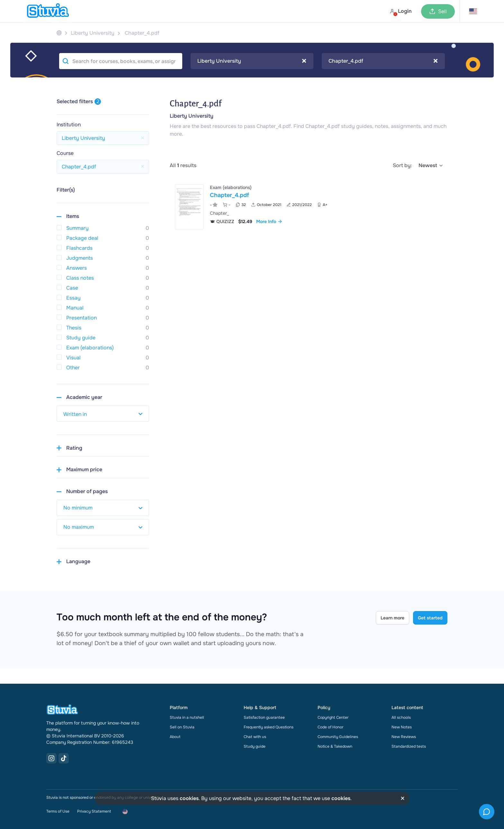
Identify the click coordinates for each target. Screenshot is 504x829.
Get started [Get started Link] (430, 618)
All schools (401, 717)
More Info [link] (269, 221)
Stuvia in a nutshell (187, 717)
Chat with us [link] (255, 737)
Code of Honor (330, 727)
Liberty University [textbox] (252, 61)
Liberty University (192, 116)
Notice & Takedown (335, 746)
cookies (189, 798)
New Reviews (404, 737)
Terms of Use (58, 811)
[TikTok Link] (64, 758)
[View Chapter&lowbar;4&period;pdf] (309, 207)
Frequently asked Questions (269, 727)
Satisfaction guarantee (264, 717)
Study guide (255, 746)
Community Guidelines (338, 737)
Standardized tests (409, 746)
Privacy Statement (94, 811)
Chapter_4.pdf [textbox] (383, 61)
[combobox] (252, 61)
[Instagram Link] (51, 758)
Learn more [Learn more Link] (392, 618)
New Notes (402, 727)
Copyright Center (333, 717)
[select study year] (103, 414)
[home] (48, 11)
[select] (431, 166)
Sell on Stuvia (182, 727)
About (175, 737)
